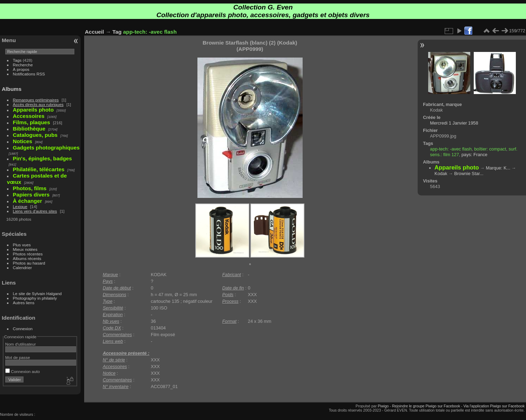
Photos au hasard (29, 263)
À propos (21, 69)
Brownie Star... (469, 174)
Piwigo (383, 406)
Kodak (441, 174)
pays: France (474, 155)
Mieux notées (25, 249)
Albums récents (27, 258)
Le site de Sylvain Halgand (37, 294)
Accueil (95, 32)
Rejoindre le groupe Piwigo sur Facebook (426, 406)
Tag (117, 32)
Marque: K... (498, 168)
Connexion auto (23, 371)
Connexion (23, 329)
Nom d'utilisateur (21, 344)
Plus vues (22, 245)
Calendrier (22, 268)
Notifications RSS (29, 74)
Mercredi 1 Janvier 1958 (454, 123)
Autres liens (24, 303)
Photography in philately (35, 298)
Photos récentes (28, 254)
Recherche (23, 65)
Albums (12, 89)
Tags (17, 60)
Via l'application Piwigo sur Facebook (494, 406)
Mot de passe (18, 357)
